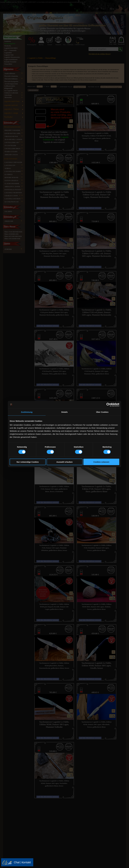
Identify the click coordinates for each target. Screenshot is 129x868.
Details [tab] (64, 412)
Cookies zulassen (101, 462)
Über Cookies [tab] (102, 412)
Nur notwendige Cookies (28, 462)
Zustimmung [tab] (27, 412)
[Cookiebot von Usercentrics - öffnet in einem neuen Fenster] (108, 405)
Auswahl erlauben (64, 462)
